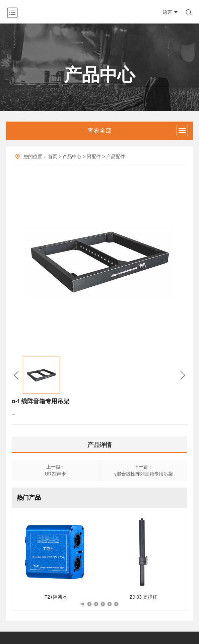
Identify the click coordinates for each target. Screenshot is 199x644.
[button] (16, 375)
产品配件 (116, 156)
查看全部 (99, 131)
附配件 (94, 156)
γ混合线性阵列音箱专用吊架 (144, 474)
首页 (53, 156)
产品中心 (72, 156)
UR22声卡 (56, 474)
